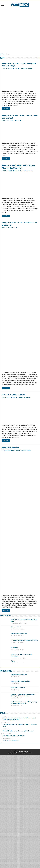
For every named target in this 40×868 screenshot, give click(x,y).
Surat (16, 69)
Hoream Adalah (16, 744)
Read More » (6, 109)
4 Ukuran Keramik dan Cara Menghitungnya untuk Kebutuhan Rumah (25, 820)
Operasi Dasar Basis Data (19, 751)
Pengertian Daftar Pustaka (13, 395)
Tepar (13, 778)
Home (3, 54)
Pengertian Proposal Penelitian (21, 798)
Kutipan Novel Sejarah (18, 805)
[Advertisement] (20, 29)
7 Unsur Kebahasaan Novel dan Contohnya (25, 757)
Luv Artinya (15, 765)
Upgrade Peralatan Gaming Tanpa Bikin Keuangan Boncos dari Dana (23, 812)
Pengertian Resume (10, 565)
